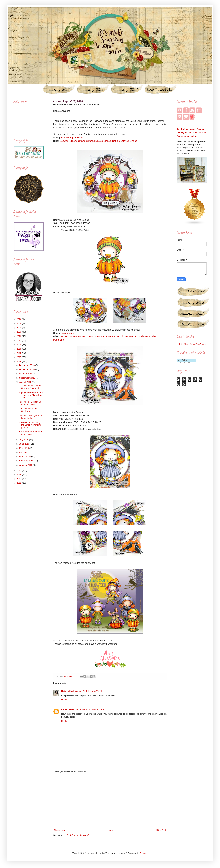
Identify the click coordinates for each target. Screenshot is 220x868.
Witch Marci (68, 333)
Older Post (161, 830)
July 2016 (24, 440)
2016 (19, 361)
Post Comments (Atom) (78, 835)
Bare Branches (78, 336)
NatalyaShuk (68, 691)
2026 (19, 319)
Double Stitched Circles (125, 141)
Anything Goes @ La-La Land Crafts (30, 417)
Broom (73, 141)
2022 (19, 336)
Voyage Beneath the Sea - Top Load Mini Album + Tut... (31, 395)
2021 (19, 340)
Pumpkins (59, 340)
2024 (19, 328)
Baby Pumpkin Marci (72, 138)
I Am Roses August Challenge (28, 410)
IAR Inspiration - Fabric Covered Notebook (30, 387)
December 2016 (27, 365)
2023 (19, 332)
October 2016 (26, 374)
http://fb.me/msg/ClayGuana (193, 344)
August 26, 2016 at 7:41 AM (89, 691)
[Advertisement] (110, 801)
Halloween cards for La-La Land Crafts (30, 403)
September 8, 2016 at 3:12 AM (90, 709)
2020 (19, 344)
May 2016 (24, 448)
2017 (19, 357)
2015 (19, 470)
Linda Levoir (68, 709)
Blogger (144, 853)
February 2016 (27, 461)
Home (111, 830)
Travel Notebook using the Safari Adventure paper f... (30, 425)
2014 (19, 474)
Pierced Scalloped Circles (143, 336)
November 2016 (27, 369)
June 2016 (25, 444)
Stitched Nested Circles (99, 141)
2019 (19, 349)
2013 (19, 479)
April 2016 (24, 452)
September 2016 (28, 378)
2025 (19, 324)
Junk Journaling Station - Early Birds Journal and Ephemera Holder (192, 133)
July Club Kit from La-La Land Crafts (30, 433)
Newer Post (60, 830)
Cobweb (64, 141)
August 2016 (26, 382)
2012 (19, 483)
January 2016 (26, 465)
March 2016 (25, 456)
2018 (19, 353)
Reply (64, 700)
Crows (82, 141)
